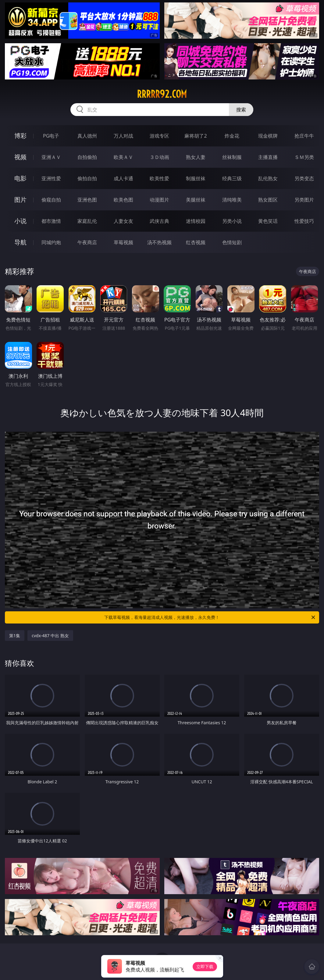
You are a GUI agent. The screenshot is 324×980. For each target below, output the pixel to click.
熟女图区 (268, 200)
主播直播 (268, 157)
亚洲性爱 (51, 178)
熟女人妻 (196, 157)
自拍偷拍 (87, 157)
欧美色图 (123, 200)
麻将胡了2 (196, 136)
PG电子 (51, 136)
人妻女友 (123, 221)
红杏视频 (196, 242)
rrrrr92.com (162, 94)
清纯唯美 (232, 200)
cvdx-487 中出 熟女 (50, 636)
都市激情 (51, 221)
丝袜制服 (232, 157)
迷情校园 (196, 221)
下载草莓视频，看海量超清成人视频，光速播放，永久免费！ (210, 617)
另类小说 (232, 221)
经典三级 (232, 178)
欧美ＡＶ (123, 157)
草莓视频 (123, 242)
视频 (20, 157)
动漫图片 (159, 200)
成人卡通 (123, 178)
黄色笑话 (268, 221)
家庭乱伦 (87, 221)
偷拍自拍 (87, 178)
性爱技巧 (304, 221)
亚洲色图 (87, 200)
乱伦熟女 (268, 178)
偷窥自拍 (51, 200)
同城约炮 (51, 242)
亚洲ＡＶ (51, 157)
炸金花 (232, 136)
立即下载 (205, 966)
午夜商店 (87, 242)
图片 (20, 200)
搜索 (241, 110)
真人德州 (87, 136)
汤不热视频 (159, 242)
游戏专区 (159, 136)
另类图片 (304, 200)
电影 (20, 178)
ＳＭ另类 (304, 157)
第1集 (15, 636)
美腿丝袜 (196, 200)
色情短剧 (232, 242)
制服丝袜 (196, 178)
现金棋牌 (268, 136)
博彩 (20, 136)
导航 (20, 242)
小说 (20, 221)
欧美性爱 (159, 178)
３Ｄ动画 (159, 157)
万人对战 (123, 136)
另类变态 (304, 178)
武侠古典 (159, 221)
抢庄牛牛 (304, 136)
